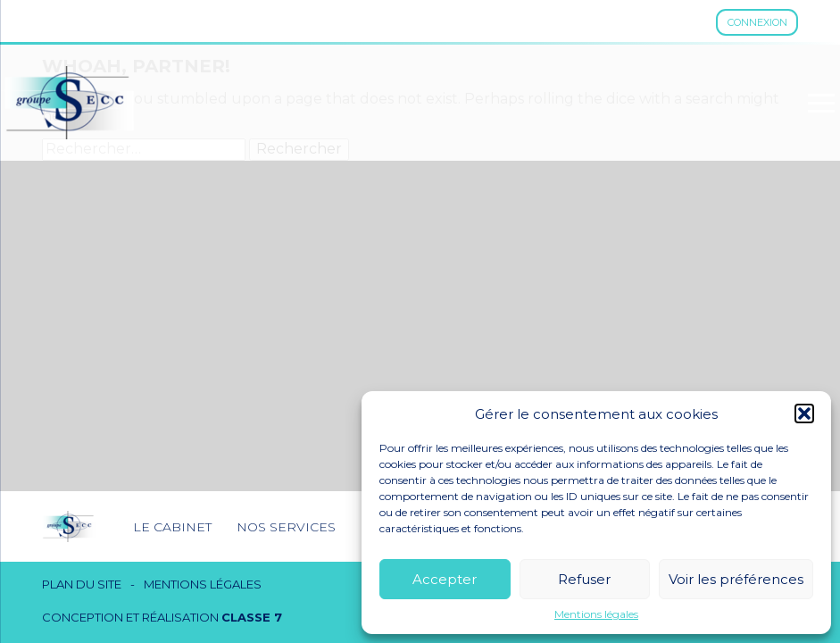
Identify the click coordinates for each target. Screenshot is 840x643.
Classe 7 (252, 617)
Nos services (286, 527)
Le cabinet (172, 527)
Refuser (584, 579)
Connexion (757, 22)
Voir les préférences (736, 579)
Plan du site (82, 585)
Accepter (445, 579)
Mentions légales (596, 614)
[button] (804, 413)
